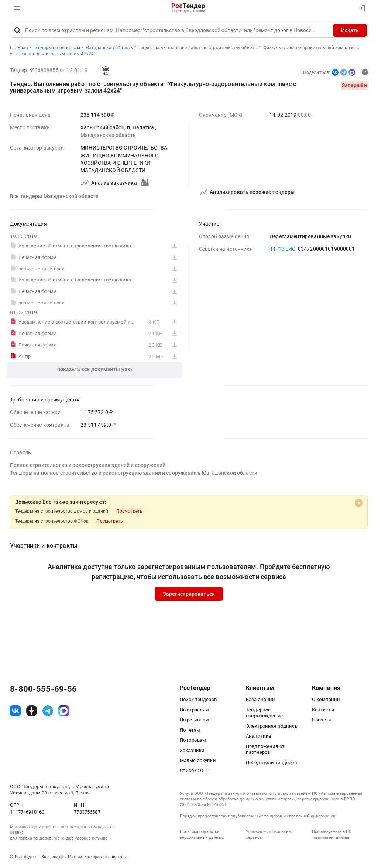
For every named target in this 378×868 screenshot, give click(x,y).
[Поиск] (17, 31)
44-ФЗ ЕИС (282, 249)
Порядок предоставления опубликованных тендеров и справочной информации (257, 816)
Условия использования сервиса (269, 835)
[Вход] (360, 8)
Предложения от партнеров (265, 749)
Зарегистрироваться (189, 594)
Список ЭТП (194, 771)
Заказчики (192, 750)
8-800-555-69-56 (43, 689)
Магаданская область (108, 135)
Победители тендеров (271, 763)
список (343, 838)
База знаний (261, 699)
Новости (322, 720)
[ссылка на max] (64, 711)
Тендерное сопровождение (264, 713)
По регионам (195, 720)
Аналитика (258, 736)
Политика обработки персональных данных (202, 835)
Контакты (323, 710)
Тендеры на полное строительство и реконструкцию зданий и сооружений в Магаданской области (134, 473)
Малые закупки (198, 760)
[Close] (359, 503)
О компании (326, 699)
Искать (350, 31)
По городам (193, 740)
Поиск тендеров (198, 699)
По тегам (190, 730)
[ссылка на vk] (15, 711)
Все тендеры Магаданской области (54, 196)
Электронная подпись (272, 726)
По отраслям (195, 710)
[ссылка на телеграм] (48, 711)
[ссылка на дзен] (32, 711)
